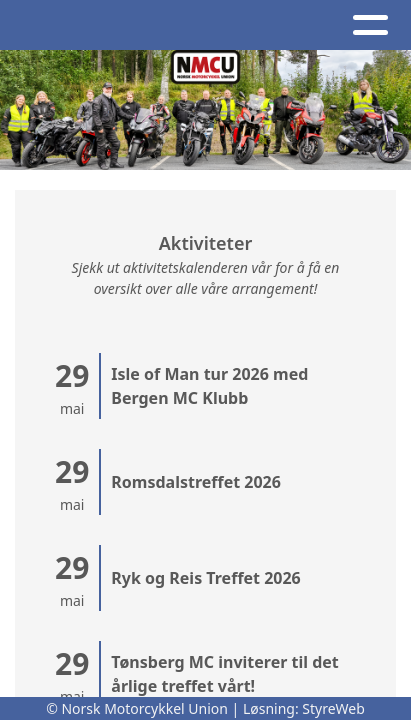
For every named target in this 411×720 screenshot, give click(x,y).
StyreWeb (333, 708)
